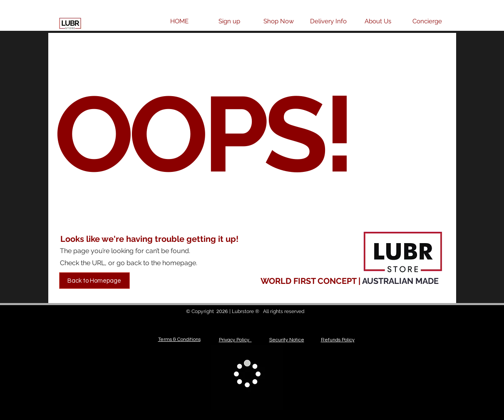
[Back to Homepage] (94, 281)
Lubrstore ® (246, 311)
